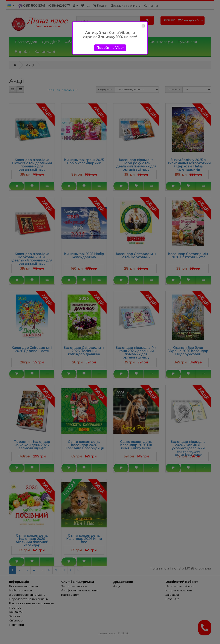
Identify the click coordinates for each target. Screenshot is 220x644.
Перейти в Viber (110, 48)
